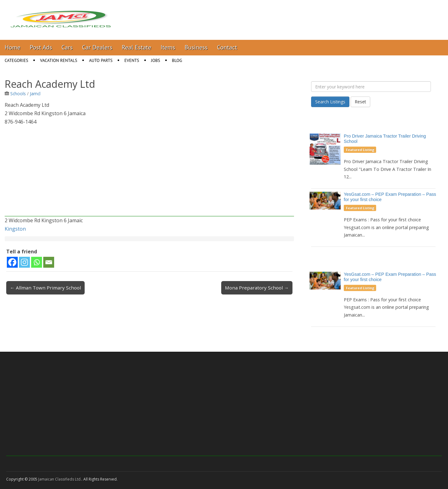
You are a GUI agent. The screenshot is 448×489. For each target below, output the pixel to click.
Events (132, 60)
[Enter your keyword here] (371, 87)
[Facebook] (12, 262)
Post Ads (41, 47)
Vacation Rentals (59, 60)
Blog (177, 60)
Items (168, 47)
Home (13, 47)
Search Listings (330, 102)
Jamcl (35, 94)
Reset (360, 102)
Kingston (15, 229)
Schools (18, 94)
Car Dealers (97, 47)
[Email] (49, 262)
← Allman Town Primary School (45, 288)
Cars (67, 47)
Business (196, 47)
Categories (16, 60)
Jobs (155, 60)
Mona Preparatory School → (257, 288)
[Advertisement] (149, 173)
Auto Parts (101, 60)
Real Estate (136, 47)
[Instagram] (24, 262)
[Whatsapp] (37, 262)
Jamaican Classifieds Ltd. (60, 479)
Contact (227, 47)
